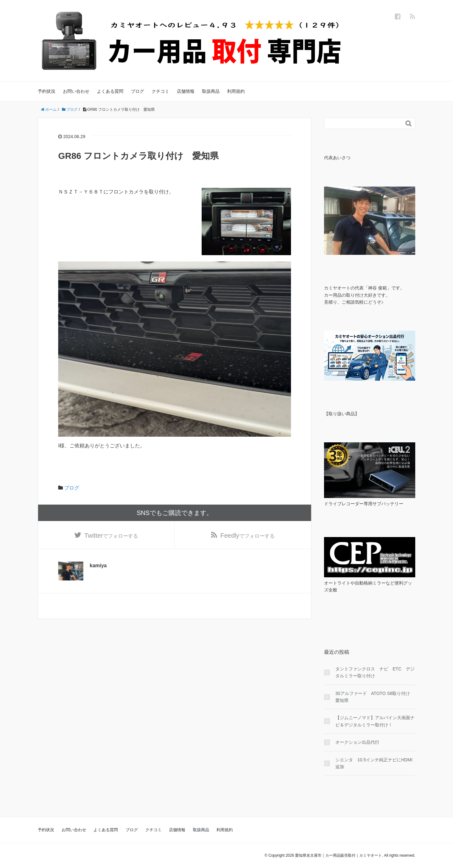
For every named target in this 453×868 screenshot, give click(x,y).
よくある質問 (110, 91)
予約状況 (47, 91)
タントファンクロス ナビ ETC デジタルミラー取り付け (375, 672)
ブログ (137, 91)
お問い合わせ (76, 91)
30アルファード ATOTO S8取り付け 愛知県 (375, 697)
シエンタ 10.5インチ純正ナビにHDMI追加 (374, 763)
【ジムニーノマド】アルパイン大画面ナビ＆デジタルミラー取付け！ (375, 721)
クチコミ (160, 91)
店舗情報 (186, 91)
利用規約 (236, 91)
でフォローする (111, 535)
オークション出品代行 (357, 742)
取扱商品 (211, 91)
